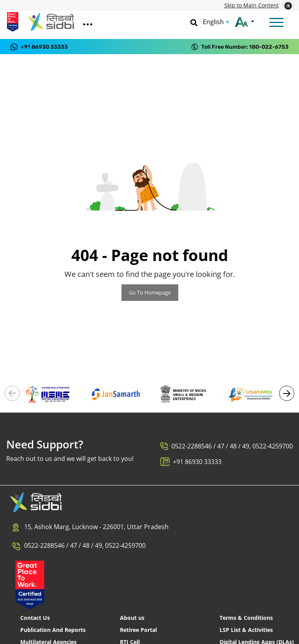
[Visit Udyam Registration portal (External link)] (48, 393)
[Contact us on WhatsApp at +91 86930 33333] (39, 47)
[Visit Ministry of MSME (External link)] (183, 393)
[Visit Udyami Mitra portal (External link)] (251, 393)
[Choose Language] (216, 22)
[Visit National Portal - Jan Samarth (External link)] (116, 393)
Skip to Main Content (252, 5)
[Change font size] (245, 22)
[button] (287, 393)
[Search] (194, 22)
